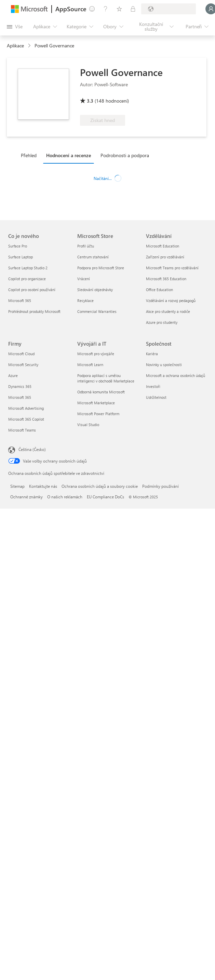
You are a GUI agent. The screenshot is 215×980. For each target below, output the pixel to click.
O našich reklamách (65, 497)
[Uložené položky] (119, 9)
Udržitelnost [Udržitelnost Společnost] (156, 397)
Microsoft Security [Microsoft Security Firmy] (23, 365)
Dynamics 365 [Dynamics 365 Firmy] (20, 386)
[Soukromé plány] (133, 9)
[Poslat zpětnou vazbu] (92, 9)
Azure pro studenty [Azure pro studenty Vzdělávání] (162, 322)
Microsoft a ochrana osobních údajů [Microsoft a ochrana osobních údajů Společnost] (176, 375)
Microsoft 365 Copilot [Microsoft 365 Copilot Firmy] (26, 419)
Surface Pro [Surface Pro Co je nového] (18, 246)
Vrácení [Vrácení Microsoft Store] (84, 279)
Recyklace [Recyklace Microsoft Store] (85, 300)
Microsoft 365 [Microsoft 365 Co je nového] (20, 300)
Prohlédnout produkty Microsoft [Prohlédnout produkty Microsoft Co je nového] (34, 311)
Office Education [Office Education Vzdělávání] (159, 290)
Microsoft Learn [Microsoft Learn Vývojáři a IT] (90, 365)
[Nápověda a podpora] (106, 9)
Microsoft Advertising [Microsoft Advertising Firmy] (26, 408)
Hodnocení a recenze (69, 155)
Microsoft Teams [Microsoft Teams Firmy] (22, 430)
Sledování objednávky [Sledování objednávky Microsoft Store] (95, 290)
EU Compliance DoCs (105, 497)
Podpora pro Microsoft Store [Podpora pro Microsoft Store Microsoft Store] (101, 268)
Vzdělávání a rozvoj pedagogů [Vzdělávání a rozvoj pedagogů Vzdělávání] (171, 300)
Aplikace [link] (15, 46)
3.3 (90, 101)
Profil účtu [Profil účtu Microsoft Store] (86, 246)
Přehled (29, 155)
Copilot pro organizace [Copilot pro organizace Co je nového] (27, 279)
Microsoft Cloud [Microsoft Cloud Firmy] (21, 354)
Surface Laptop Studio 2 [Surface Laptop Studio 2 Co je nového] (28, 268)
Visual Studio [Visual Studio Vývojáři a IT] (88, 425)
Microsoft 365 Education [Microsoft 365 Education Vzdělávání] (166, 279)
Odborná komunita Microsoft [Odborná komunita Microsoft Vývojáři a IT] (101, 392)
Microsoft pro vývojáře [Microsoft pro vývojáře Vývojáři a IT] (96, 354)
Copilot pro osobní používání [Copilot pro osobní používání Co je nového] (32, 290)
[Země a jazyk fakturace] (169, 9)
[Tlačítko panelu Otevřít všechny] (15, 27)
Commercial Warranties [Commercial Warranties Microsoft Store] (97, 311)
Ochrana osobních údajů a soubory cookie (100, 486)
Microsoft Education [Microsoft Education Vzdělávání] (163, 246)
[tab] (30, 155)
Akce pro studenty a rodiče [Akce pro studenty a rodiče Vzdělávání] (168, 311)
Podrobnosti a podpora (125, 155)
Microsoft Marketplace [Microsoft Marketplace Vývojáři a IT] (96, 403)
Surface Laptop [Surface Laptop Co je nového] (21, 257)
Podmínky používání (160, 486)
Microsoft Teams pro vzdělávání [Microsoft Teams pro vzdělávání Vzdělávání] (172, 268)
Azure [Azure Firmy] (13, 375)
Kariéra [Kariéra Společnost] (152, 354)
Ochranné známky (26, 497)
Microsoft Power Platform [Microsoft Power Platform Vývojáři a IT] (98, 414)
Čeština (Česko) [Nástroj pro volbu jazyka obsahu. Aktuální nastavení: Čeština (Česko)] (32, 449)
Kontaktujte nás (43, 486)
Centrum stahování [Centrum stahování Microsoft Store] (93, 257)
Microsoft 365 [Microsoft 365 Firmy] (20, 397)
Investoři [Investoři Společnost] (153, 386)
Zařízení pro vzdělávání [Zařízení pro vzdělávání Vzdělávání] (165, 257)
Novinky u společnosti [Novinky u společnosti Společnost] (164, 365)
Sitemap (17, 486)
